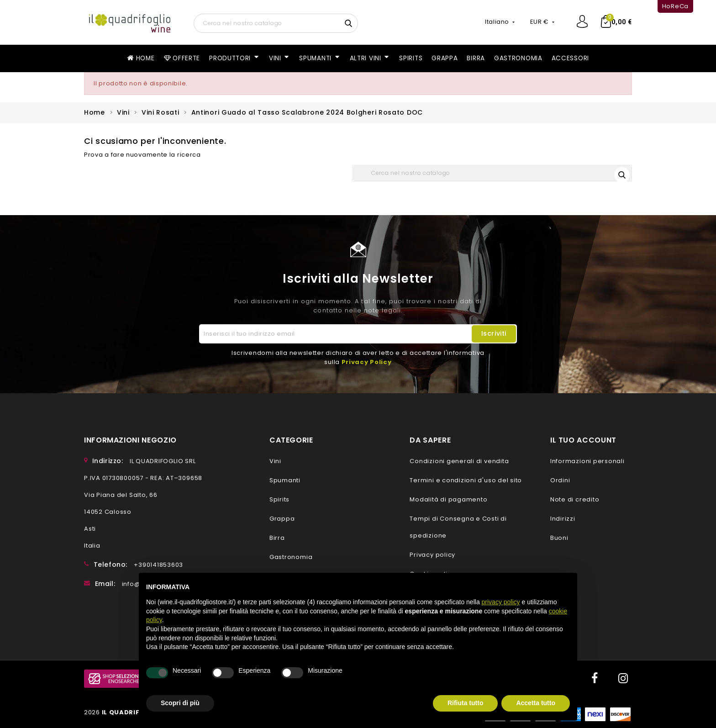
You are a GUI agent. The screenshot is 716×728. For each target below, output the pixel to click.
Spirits (279, 499)
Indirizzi (563, 519)
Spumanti (285, 480)
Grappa (282, 519)
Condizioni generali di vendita (459, 461)
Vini (275, 461)
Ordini (560, 480)
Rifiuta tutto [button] (466, 703)
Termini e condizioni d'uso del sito (466, 480)
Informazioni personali (587, 461)
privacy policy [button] (501, 602)
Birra (277, 538)
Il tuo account (583, 440)
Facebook (594, 679)
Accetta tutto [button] (536, 703)
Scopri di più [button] (180, 703)
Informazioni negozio (130, 440)
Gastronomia (291, 557)
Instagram (623, 679)
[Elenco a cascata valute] (543, 22)
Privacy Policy (367, 362)
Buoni (559, 538)
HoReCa (675, 6)
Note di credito (575, 499)
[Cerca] (276, 23)
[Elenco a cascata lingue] (500, 22)
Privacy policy (432, 555)
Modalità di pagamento (448, 499)
